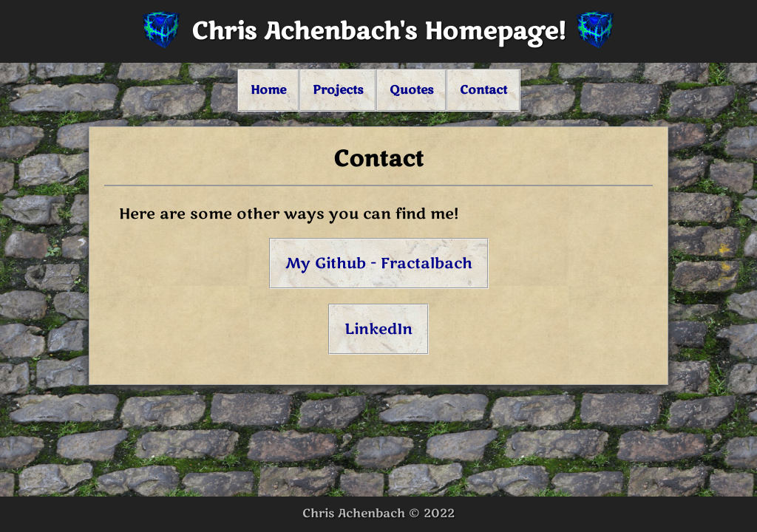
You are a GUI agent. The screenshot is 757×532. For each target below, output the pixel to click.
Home (268, 90)
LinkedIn (378, 329)
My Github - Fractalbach (379, 263)
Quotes (411, 90)
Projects (338, 90)
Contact (483, 90)
